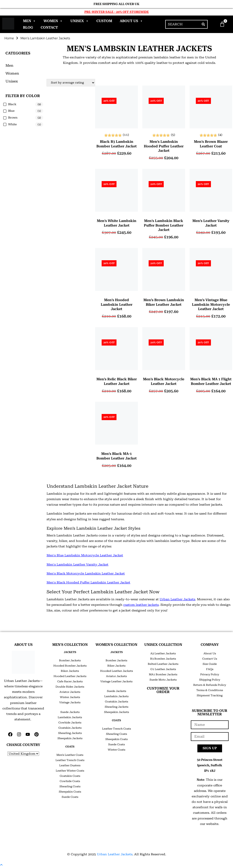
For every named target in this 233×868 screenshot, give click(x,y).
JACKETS (70, 652)
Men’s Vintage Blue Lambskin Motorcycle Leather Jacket (211, 305)
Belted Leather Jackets (163, 664)
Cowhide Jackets (70, 723)
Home (9, 38)
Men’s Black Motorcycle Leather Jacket (164, 381)
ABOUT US (23, 645)
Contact (49, 27)
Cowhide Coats (70, 781)
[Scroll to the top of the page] (1, 865)
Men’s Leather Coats (70, 755)
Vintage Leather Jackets (116, 681)
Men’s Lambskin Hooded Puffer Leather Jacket (164, 146)
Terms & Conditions (210, 690)
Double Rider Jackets (70, 687)
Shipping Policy (210, 680)
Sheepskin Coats (70, 792)
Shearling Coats (70, 786)
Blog (28, 27)
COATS (70, 747)
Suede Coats (70, 797)
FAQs (210, 669)
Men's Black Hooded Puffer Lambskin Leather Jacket (88, 582)
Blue (11, 111)
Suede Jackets (70, 712)
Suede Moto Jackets (163, 680)
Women (53, 21)
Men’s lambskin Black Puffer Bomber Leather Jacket (164, 225)
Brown (13, 118)
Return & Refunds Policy (210, 685)
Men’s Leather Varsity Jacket (211, 223)
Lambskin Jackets (70, 717)
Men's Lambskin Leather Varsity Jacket (77, 564)
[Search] (203, 24)
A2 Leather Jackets (163, 653)
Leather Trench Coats (70, 760)
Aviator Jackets (70, 692)
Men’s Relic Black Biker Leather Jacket (117, 381)
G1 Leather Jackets (163, 669)
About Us (131, 21)
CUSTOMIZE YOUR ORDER (163, 690)
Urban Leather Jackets (177, 599)
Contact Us (210, 659)
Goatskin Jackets (70, 728)
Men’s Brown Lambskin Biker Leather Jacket (164, 302)
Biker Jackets (70, 671)
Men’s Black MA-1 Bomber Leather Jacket (116, 456)
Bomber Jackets (70, 660)
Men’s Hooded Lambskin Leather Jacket (117, 305)
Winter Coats (116, 750)
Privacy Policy (210, 674)
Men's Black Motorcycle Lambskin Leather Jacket (86, 573)
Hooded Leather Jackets (70, 676)
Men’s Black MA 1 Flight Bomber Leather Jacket (211, 381)
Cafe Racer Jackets (70, 681)
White (12, 124)
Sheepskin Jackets (70, 738)
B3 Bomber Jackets (163, 659)
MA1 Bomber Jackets (163, 674)
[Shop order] (71, 83)
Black (12, 104)
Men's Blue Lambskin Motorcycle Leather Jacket (85, 555)
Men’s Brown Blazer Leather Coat (211, 144)
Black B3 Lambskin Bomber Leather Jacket (116, 144)
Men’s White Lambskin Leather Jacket (117, 223)
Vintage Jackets (70, 702)
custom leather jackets (141, 605)
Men (29, 21)
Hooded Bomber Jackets (70, 666)
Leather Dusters (70, 765)
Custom (104, 21)
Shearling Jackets (70, 733)
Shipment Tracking (210, 695)
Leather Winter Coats (70, 771)
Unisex (80, 21)
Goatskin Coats (70, 776)
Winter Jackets (70, 697)
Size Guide (210, 664)
